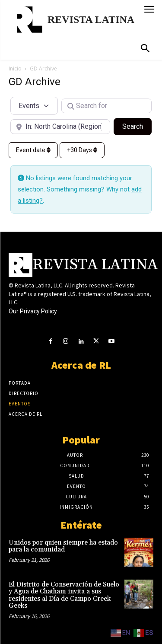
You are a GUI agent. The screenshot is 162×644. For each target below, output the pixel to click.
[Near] (60, 127)
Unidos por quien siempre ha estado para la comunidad (63, 546)
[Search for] (107, 106)
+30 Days (82, 150)
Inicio (15, 69)
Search (137, 126)
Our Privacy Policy (33, 311)
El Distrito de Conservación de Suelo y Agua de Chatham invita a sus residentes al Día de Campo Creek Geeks (64, 595)
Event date (33, 150)
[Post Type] (34, 105)
